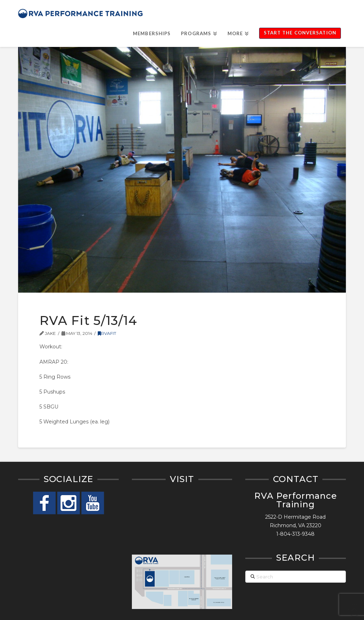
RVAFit (107, 333)
